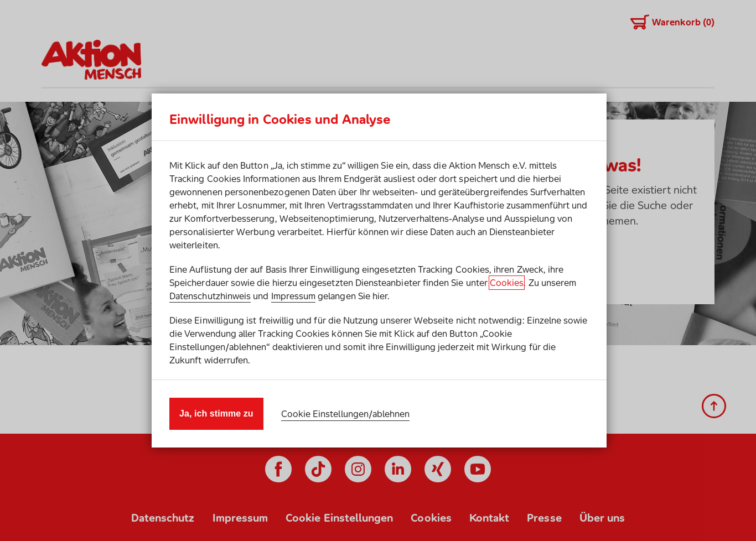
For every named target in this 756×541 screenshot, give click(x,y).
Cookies (507, 283)
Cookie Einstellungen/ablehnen (346, 414)
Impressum (294, 296)
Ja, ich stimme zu (216, 413)
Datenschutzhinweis (210, 296)
